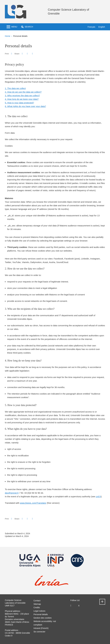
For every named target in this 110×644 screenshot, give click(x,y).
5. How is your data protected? (19, 103)
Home (8, 36)
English (102, 27)
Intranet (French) (41, 628)
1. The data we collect (15, 88)
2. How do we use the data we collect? (23, 92)
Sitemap (37, 604)
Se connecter (39, 632)
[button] (27, 27)
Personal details (41, 614)
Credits (37, 607)
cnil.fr (98, 496)
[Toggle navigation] (12, 27)
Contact (37, 601)
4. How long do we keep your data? (22, 99)
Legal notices (39, 611)
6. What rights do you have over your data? (25, 106)
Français (91, 27)
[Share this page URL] (32, 54)
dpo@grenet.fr (12, 493)
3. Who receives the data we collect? (22, 96)
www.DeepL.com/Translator (33, 503)
